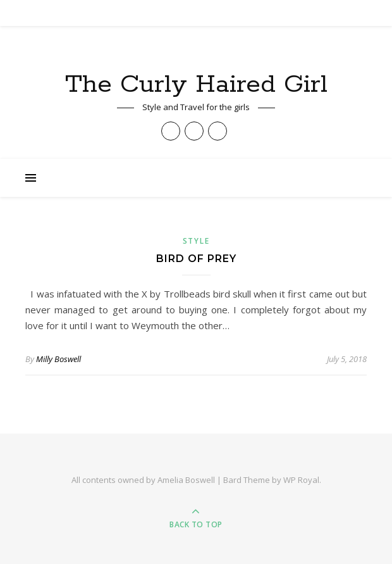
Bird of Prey (196, 259)
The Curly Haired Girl (196, 85)
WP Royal (301, 480)
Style (196, 241)
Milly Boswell (58, 359)
